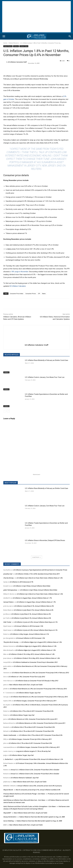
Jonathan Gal (8, 574)
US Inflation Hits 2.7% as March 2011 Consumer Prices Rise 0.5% (32, 711)
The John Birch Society (11, 642)
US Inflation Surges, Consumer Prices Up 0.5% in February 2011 (35, 701)
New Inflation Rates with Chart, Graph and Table (26, 685)
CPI (39, 294)
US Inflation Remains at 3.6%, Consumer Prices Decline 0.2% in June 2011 (33, 719)
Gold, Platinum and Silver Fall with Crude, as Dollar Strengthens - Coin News (29, 806)
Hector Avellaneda (10, 735)
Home (5, 43)
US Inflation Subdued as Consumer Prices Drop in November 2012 (35, 662)
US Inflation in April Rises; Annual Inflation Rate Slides (32, 586)
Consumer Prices (31, 294)
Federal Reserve (14, 43)
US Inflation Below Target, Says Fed (28, 693)
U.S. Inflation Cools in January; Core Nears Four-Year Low (45, 377)
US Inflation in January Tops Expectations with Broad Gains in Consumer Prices (40, 570)
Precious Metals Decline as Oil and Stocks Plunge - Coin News (24, 794)
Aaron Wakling (8, 821)
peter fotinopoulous (10, 590)
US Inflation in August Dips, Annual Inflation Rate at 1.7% (32, 598)
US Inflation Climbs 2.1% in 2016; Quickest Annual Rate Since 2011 (37, 574)
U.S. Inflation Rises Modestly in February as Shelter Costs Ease (47, 360)
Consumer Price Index (16, 294)
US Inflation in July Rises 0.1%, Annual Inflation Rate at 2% (34, 606)
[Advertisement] (36, 17)
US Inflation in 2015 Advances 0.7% (21, 582)
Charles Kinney (8, 578)
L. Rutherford (8, 759)
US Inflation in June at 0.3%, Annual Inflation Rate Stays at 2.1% (36, 622)
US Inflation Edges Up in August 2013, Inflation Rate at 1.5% (41, 642)
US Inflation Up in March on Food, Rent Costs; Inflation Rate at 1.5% (39, 578)
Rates (44, 294)
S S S (5, 825)
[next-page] (8, 411)
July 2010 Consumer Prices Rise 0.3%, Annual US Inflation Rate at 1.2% (39, 759)
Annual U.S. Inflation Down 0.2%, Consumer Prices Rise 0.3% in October (35, 770)
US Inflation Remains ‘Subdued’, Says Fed (24, 778)
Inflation (16, 46)
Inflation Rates (24, 46)
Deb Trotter (7, 622)
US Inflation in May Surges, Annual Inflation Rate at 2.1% (29, 634)
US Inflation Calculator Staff (17, 62)
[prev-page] (5, 411)
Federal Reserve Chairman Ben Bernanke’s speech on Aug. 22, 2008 (42, 817)
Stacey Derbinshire (10, 817)
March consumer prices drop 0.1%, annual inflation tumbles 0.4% (38, 790)
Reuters (36, 169)
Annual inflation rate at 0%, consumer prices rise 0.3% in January (39, 786)
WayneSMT (7, 813)
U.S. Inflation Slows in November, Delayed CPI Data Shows (45, 540)
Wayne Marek (8, 790)
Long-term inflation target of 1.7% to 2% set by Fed (33, 751)
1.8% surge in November (20, 272)
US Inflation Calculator (18, 286)
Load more (37, 557)
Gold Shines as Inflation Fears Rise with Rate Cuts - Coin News (24, 800)
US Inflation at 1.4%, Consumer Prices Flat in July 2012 (27, 677)
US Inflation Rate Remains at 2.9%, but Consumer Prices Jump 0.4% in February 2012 (40, 673)
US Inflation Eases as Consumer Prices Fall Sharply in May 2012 (37, 681)
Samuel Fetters (8, 602)
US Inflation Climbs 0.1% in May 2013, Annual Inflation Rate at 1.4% (31, 654)
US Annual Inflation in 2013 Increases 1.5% (29, 626)
